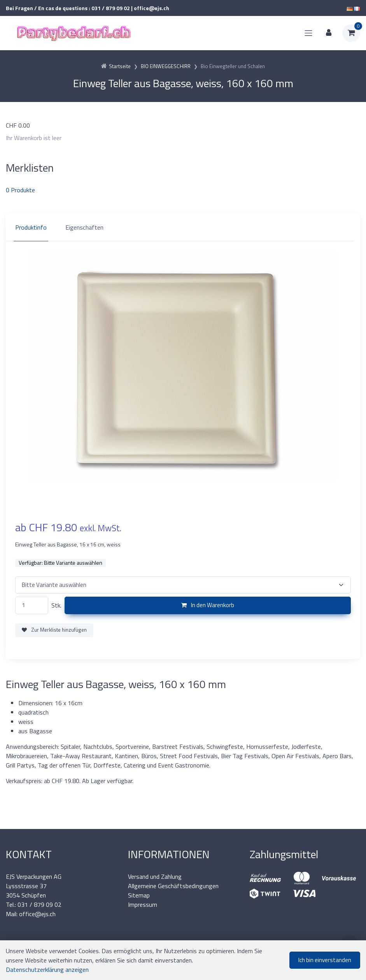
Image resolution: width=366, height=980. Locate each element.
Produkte (20, 190)
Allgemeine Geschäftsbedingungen (173, 886)
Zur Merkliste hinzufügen (54, 630)
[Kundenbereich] (329, 33)
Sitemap (139, 895)
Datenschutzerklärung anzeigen (47, 969)
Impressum (143, 904)
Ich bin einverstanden (325, 960)
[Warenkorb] (351, 33)
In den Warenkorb (208, 605)
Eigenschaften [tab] (84, 227)
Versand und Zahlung (155, 876)
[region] (183, 227)
